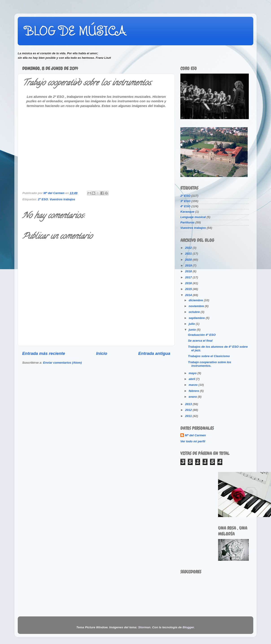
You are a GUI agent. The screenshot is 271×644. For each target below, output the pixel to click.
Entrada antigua (154, 353)
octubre (195, 312)
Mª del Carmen (195, 435)
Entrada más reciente (44, 353)
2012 (189, 410)
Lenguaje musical (193, 217)
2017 (189, 277)
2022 (189, 248)
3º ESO (185, 201)
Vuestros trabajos (62, 199)
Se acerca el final (200, 341)
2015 (189, 289)
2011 (189, 416)
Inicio (102, 353)
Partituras (187, 222)
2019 (189, 265)
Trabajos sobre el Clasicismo (209, 356)
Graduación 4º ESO (202, 335)
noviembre (197, 306)
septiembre (197, 318)
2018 (189, 271)
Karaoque (187, 212)
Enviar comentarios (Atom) (62, 363)
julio (192, 324)
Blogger (188, 627)
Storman (144, 627)
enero (193, 397)
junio (193, 330)
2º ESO (43, 199)
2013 (189, 404)
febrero (194, 391)
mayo (193, 373)
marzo (194, 385)
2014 (189, 295)
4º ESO (185, 206)
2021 (189, 254)
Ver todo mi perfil (193, 441)
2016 (189, 283)
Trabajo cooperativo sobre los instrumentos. (210, 364)
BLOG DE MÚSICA (75, 31)
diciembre (196, 300)
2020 (189, 260)
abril (192, 379)
